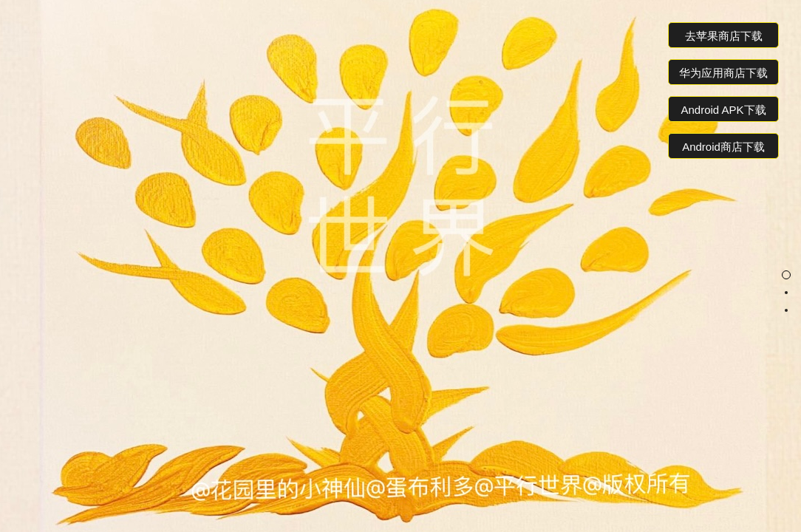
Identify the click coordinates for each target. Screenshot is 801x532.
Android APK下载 (723, 110)
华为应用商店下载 (723, 73)
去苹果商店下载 (724, 36)
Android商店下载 (723, 147)
